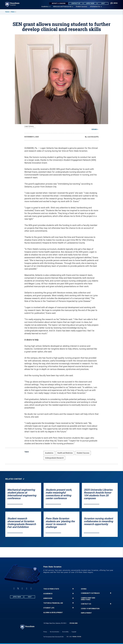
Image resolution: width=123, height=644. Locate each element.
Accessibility (65, 632)
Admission (48, 598)
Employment (86, 613)
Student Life (49, 608)
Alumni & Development (53, 613)
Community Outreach (90, 593)
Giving (84, 589)
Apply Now (90, 3)
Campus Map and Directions (88, 599)
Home (7, 12)
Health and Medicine (65, 453)
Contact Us (76, 3)
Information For (95, 7)
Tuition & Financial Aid (53, 603)
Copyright (74, 632)
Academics (45, 7)
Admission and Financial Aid (62, 7)
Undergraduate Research (54, 458)
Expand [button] (94, 129)
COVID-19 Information (90, 609)
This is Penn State (51, 589)
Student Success (81, 7)
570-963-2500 (73, 623)
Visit (103, 3)
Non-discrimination (55, 632)
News (13, 12)
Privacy (45, 632)
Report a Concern (59, 3)
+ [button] (73, 589)
